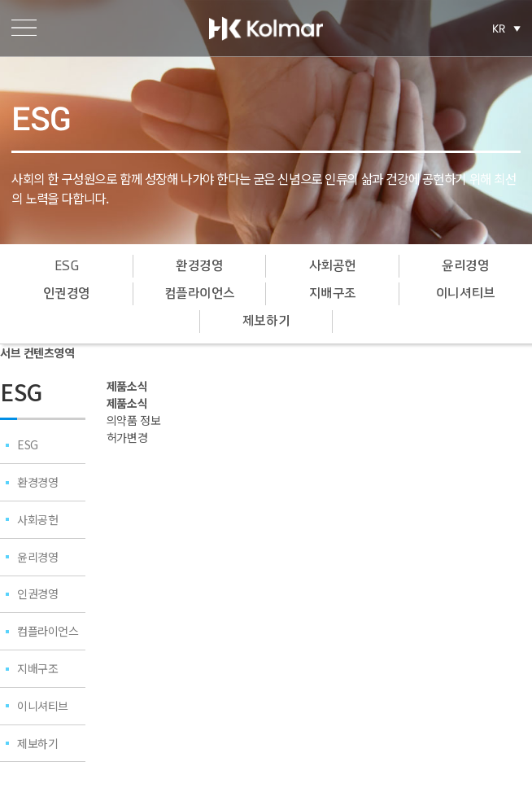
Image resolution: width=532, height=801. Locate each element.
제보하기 (266, 322)
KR (499, 28)
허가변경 (127, 437)
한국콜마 (266, 28)
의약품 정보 (133, 420)
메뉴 (24, 28)
